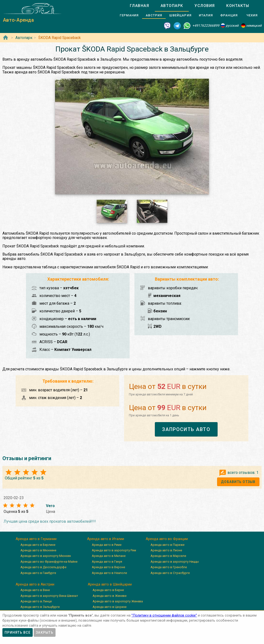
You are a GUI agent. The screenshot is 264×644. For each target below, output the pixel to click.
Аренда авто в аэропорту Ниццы (175, 562)
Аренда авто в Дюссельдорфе (43, 567)
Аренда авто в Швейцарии (110, 584)
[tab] (139, 6)
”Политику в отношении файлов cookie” (164, 615)
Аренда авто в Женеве (110, 596)
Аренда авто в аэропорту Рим (114, 550)
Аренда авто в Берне (108, 590)
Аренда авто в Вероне (108, 567)
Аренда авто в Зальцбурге (40, 607)
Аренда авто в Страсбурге (170, 573)
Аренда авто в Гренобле (169, 567)
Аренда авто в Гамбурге (38, 573)
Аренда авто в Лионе (166, 550)
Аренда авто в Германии (36, 539)
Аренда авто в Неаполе (109, 573)
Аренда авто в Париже (167, 545)
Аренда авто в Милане (109, 556)
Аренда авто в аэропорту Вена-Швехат (49, 596)
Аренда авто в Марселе (168, 556)
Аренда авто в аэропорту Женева (118, 601)
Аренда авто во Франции (167, 539)
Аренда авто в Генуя (107, 562)
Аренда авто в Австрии (35, 584)
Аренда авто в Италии (106, 539)
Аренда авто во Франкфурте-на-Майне (49, 562)
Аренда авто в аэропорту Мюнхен (46, 556)
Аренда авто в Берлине (38, 545)
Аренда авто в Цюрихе (110, 607)
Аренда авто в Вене (35, 590)
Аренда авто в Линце (36, 601)
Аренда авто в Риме (107, 545)
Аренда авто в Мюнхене (38, 550)
